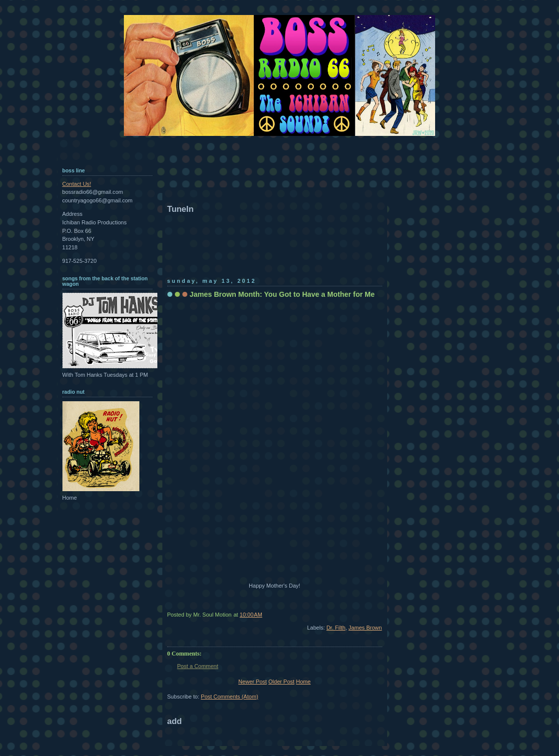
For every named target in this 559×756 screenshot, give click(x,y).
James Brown (365, 628)
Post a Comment (198, 666)
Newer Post (253, 682)
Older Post (281, 682)
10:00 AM (251, 615)
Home (303, 682)
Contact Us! (77, 184)
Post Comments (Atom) (230, 697)
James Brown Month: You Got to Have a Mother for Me (282, 294)
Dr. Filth (336, 628)
